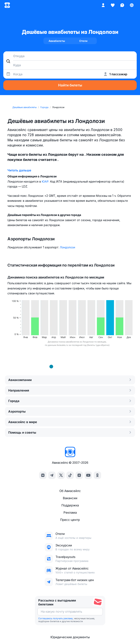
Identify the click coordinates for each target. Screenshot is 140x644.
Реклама (70, 512)
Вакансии (70, 498)
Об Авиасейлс (70, 491)
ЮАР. (46, 181)
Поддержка (70, 505)
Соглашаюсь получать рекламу (56, 618)
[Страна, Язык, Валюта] (132, 5)
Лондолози (67, 247)
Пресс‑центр (70, 520)
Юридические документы (70, 637)
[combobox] (70, 56)
